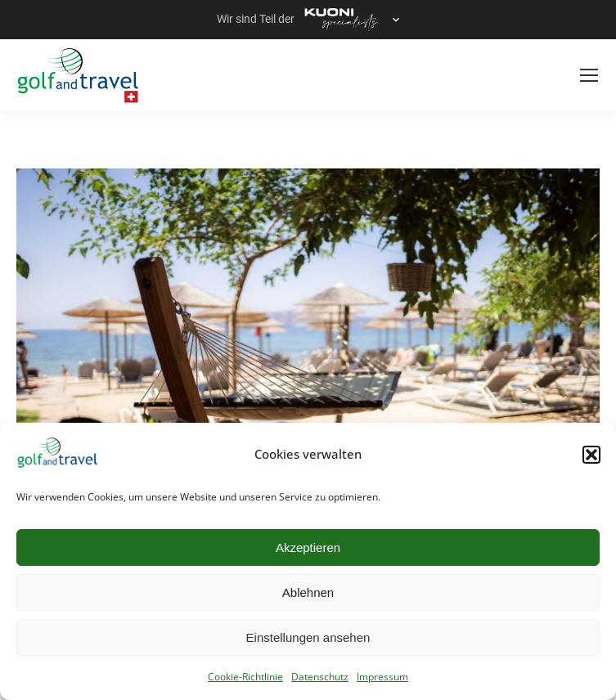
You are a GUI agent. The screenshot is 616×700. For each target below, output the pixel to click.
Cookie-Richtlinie (245, 677)
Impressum (382, 677)
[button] (591, 455)
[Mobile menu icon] (589, 75)
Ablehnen (308, 592)
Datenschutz (320, 677)
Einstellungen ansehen (308, 637)
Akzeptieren (308, 547)
